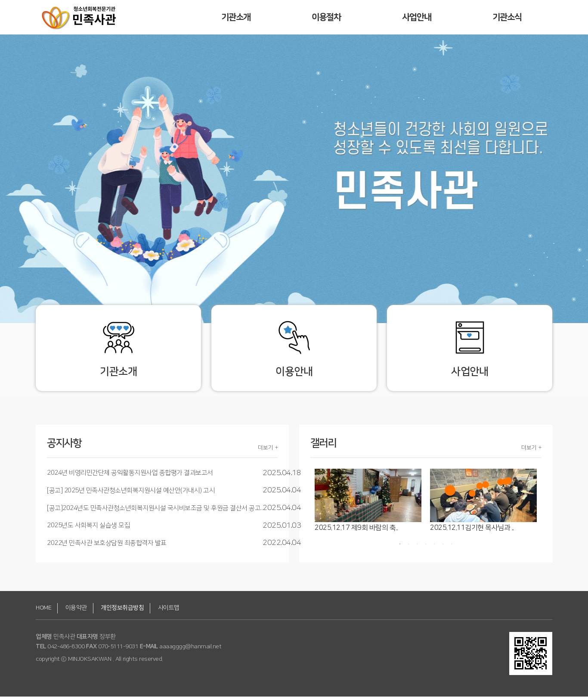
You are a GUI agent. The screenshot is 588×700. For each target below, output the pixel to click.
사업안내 (417, 17)
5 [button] (434, 548)
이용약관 (76, 611)
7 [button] (452, 548)
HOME (43, 611)
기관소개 (236, 17)
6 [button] (443, 548)
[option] (368, 504)
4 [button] (426, 548)
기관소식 (507, 17)
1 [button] (400, 548)
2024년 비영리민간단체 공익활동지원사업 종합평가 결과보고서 (130, 476)
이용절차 (326, 17)
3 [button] (417, 548)
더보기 (265, 451)
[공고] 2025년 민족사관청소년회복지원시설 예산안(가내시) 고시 (131, 494)
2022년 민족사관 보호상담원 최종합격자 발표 (107, 546)
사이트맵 (169, 611)
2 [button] (409, 548)
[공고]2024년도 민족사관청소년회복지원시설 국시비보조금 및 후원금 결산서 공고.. (155, 511)
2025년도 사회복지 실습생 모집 (88, 529)
